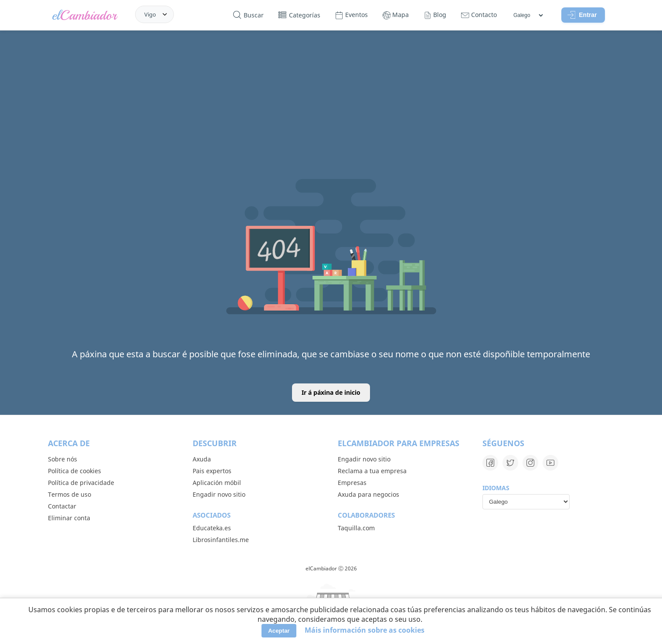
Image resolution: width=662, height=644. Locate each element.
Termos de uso (70, 494)
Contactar (62, 506)
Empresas (352, 483)
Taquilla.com (356, 528)
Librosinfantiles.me (221, 540)
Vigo (150, 14)
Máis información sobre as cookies (365, 630)
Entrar (582, 15)
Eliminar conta (69, 518)
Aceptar (279, 631)
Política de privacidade (81, 483)
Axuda (202, 459)
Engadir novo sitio (219, 494)
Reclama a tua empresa (372, 471)
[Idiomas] (528, 15)
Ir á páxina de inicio (331, 392)
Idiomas (496, 488)
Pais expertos (212, 471)
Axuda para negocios (368, 494)
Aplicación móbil (217, 483)
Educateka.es (212, 528)
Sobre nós (63, 459)
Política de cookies (75, 471)
